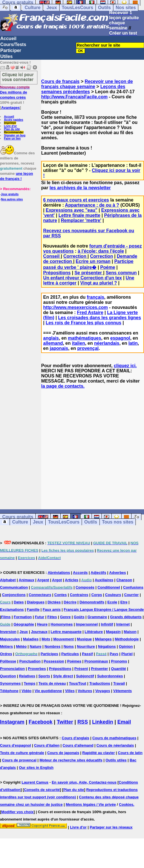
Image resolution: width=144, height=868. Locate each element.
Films (6, 617)
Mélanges (103, 639)
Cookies (126, 804)
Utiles (7, 56)
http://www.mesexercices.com (75, 307)
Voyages (103, 691)
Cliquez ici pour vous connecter (18, 77)
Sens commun (121, 273)
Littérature (94, 632)
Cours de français (60, 81)
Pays (114, 654)
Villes (70, 691)
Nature (36, 646)
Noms (69, 646)
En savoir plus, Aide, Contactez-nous (84, 782)
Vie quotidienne (48, 691)
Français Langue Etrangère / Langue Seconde (104, 610)
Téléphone (9, 691)
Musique (84, 639)
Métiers (7, 646)
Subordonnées (110, 676)
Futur (40, 617)
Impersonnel (87, 624)
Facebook (41, 722)
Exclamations (12, 610)
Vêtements (122, 691)
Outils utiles (116, 760)
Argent (43, 580)
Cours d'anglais (76, 738)
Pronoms (119, 661)
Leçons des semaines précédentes (83, 89)
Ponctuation (30, 661)
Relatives (27, 676)
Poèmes (74, 661)
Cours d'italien (47, 745)
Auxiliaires (104, 580)
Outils (104, 8)
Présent (81, 669)
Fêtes (52, 617)
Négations (107, 646)
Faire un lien (12, 139)
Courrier (131, 595)
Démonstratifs (92, 602)
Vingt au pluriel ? (99, 283)
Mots (46, 639)
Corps (97, 595)
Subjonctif (85, 676)
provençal (88, 348)
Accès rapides (14, 120)
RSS (83, 722)
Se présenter (89, 273)
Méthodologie (127, 639)
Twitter (65, 722)
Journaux (39, 632)
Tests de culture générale (22, 753)
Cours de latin (130, 753)
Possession (54, 661)
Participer (11, 50)
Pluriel (127, 654)
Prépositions (57, 273)
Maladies (31, 639)
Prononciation (12, 669)
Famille (33, 610)
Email (124, 722)
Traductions (100, 683)
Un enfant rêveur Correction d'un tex (82, 278)
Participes (49, 654)
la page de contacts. (63, 386)
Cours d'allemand (78, 745)
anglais (51, 338)
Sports (44, 676)
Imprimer (10, 123)
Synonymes (10, 683)
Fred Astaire (90, 312)
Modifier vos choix (17, 812)
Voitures (85, 691)
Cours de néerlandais (115, 745)
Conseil (52, 256)
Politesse (8, 661)
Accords (80, 573)
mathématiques (85, 338)
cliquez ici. (125, 366)
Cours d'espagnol (15, 745)
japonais (59, 348)
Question (8, 676)
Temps (30, 683)
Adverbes (117, 573)
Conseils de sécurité (42, 790)
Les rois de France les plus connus (83, 323)
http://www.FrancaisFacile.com (74, 97)
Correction (76, 256)
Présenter (99, 669)
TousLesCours (78, 8)
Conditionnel (109, 587)
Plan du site (12, 129)
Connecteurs (40, 595)
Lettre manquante (66, 632)
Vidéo (27, 691)
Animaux (27, 580)
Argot (57, 580)
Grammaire (97, 617)
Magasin (113, 632)
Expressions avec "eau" (71, 210)
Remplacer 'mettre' (81, 220)
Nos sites (126, 8)
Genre (65, 617)
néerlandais (107, 343)
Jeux (52, 8)
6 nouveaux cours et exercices (76, 200)
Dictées (54, 602)
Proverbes (37, 669)
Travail (119, 683)
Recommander (14, 132)
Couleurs (113, 595)
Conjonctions (14, 595)
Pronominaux (96, 661)
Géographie (24, 624)
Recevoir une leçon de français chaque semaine (87, 84)
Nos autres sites (12, 199)
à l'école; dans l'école (101, 251)
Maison (130, 632)
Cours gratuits (18, 517)
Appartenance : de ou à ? (92, 205)
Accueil (8, 39)
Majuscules (10, 639)
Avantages (10, 108)
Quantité (119, 669)
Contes (61, 595)
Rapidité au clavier (99, 753)
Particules (70, 654)
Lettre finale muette (79, 215)
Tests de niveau (52, 683)
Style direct (63, 676)
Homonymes (62, 624)
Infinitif (107, 624)
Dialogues (36, 602)
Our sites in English (36, 768)
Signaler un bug (15, 135)
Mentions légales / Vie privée (91, 804)
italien (79, 343)
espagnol (120, 338)
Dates (19, 602)
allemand (53, 343)
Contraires (79, 595)
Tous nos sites (118, 522)
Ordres (6, 654)
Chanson (124, 580)
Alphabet (8, 580)
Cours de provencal (19, 760)
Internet (123, 624)
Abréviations (59, 573)
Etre (124, 602)
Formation (23, 617)
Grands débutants (126, 617)
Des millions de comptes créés (15, 92)
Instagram (12, 722)
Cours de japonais (63, 753)
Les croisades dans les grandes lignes (100, 318)
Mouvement (63, 639)
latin (133, 343)
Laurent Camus (35, 782)
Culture (33, 8)
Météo (21, 646)
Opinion (126, 646)
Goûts (79, 617)
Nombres (52, 646)
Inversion (8, 632)
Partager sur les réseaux (111, 827)
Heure (42, 624)
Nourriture (86, 646)
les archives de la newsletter (80, 188)
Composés (85, 587)
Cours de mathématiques (114, 738)
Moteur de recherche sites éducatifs (71, 760)
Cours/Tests (13, 44)
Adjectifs (99, 573)
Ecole (112, 602)
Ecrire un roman (93, 261)
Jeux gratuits (10, 194)
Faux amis (52, 610)
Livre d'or (10, 126)
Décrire (70, 602)
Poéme (108, 267)
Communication (14, 587)
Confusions (133, 587)
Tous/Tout (78, 683)
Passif (87, 654)
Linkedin (103, 722)
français (95, 297)
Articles (72, 580)
